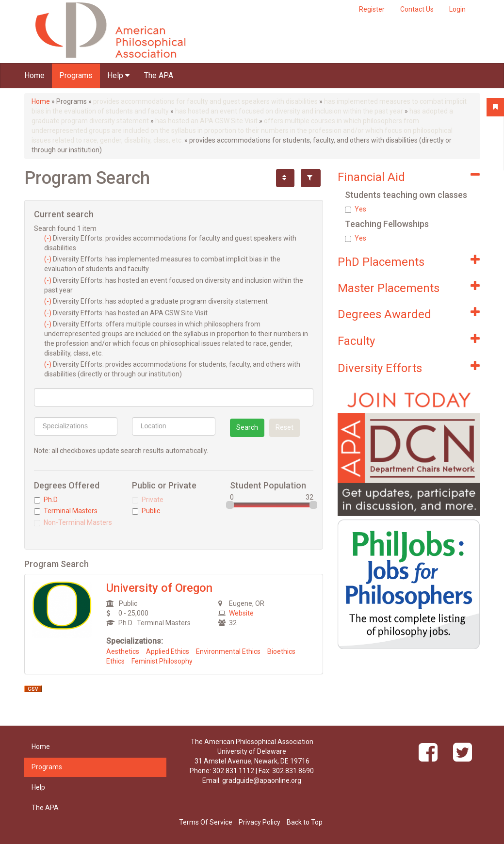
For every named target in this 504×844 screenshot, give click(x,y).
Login (457, 9)
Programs (76, 75)
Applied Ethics (168, 651)
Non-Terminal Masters (73, 522)
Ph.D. (46, 500)
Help (118, 75)
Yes (356, 209)
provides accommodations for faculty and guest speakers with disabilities (205, 101)
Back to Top (305, 822)
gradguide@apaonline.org (262, 780)
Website (241, 613)
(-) (49, 238)
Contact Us (417, 9)
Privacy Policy (260, 822)
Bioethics (281, 651)
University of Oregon (159, 588)
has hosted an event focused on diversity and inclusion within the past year (289, 111)
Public (146, 511)
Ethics (115, 661)
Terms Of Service (206, 822)
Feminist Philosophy (162, 661)
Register (372, 9)
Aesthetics (123, 651)
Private (148, 500)
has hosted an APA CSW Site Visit (206, 121)
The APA (159, 75)
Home (34, 75)
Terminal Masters (66, 511)
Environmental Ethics (228, 651)
